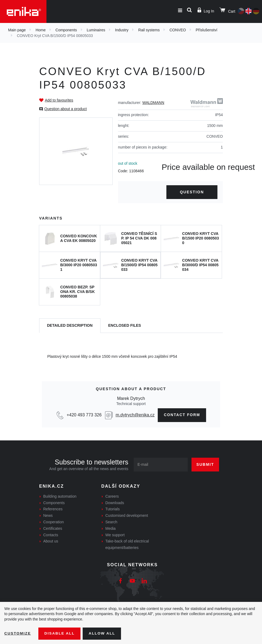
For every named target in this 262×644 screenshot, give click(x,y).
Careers (112, 496)
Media (110, 528)
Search (111, 522)
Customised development (127, 516)
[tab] (70, 326)
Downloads (115, 503)
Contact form (182, 415)
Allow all (103, 633)
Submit (205, 464)
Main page (17, 30)
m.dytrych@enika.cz (134, 415)
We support (115, 535)
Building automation (60, 496)
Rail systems (149, 30)
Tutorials (112, 509)
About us (51, 541)
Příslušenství (206, 30)
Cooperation (53, 522)
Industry (122, 30)
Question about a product (65, 109)
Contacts (51, 535)
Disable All (60, 633)
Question (192, 192)
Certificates (53, 528)
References (53, 509)
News (48, 516)
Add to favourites (59, 100)
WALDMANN (153, 103)
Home (41, 30)
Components (66, 30)
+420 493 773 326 (83, 415)
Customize (18, 633)
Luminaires (96, 30)
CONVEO (178, 30)
